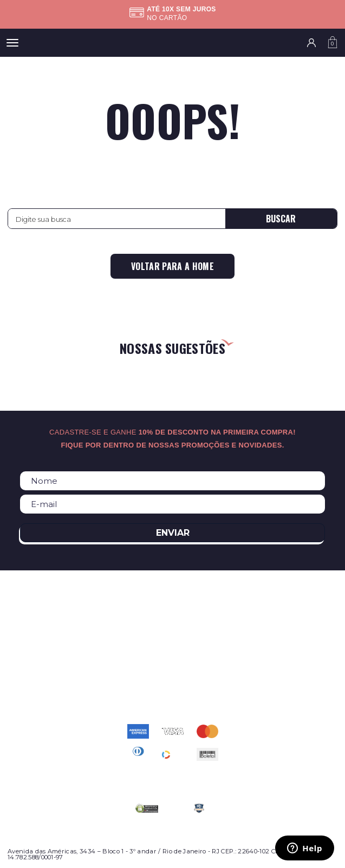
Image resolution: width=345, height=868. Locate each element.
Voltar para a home (172, 266)
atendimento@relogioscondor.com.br (173, 682)
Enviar (173, 533)
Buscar (281, 219)
